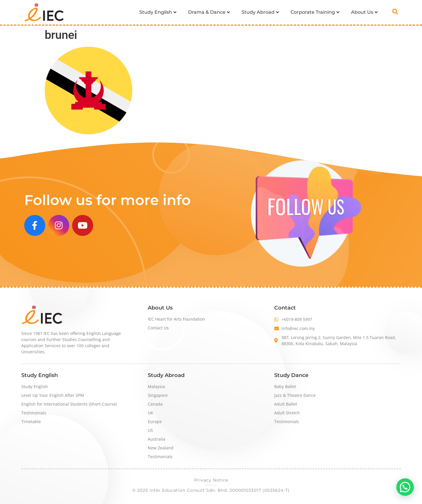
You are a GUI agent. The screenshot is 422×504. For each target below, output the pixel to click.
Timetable (31, 422)
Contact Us (158, 328)
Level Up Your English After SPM (53, 395)
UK (151, 413)
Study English (35, 386)
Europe (155, 422)
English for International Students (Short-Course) (69, 404)
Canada (155, 404)
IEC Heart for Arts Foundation (176, 319)
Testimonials (34, 413)
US (150, 430)
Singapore (158, 395)
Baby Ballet (285, 386)
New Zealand (161, 448)
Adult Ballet (286, 404)
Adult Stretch (287, 413)
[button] (405, 487)
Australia (157, 439)
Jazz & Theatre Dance (295, 395)
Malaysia (156, 386)
